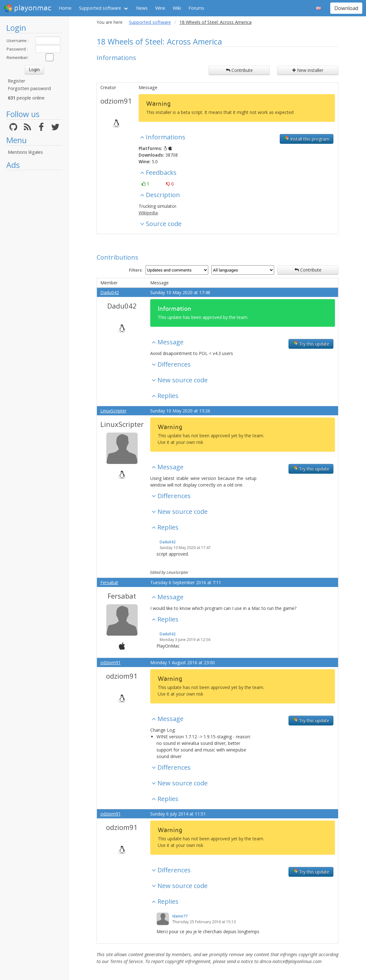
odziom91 (116, 101)
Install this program (307, 139)
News (142, 8)
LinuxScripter (113, 411)
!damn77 (180, 916)
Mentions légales (25, 152)
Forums (196, 8)
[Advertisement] (34, 267)
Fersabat (109, 582)
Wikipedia (148, 213)
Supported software (100, 8)
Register (16, 81)
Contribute (239, 70)
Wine (160, 8)
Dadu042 (110, 292)
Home (65, 8)
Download (346, 8)
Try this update (311, 344)
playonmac (27, 8)
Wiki (177, 8)
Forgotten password (29, 88)
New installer (308, 70)
